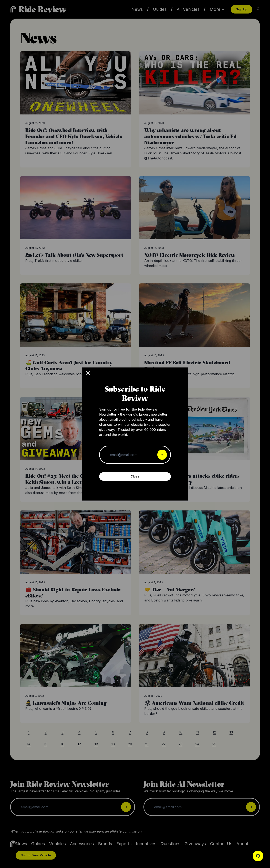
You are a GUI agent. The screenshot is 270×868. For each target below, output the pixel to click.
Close (135, 476)
